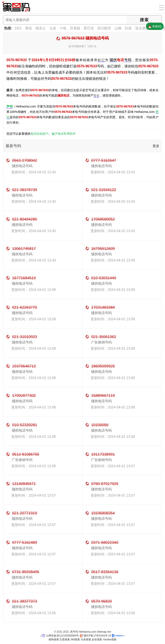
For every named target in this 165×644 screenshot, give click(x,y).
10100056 (100, 425)
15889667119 (103, 396)
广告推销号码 (101, 342)
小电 (63, 28)
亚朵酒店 (142, 28)
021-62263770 (24, 307)
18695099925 (103, 366)
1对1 (18, 28)
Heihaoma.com (88, 632)
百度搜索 (65, 639)
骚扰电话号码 (22, 166)
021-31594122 (104, 190)
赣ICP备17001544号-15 (95, 636)
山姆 (118, 28)
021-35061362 (104, 337)
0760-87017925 (105, 484)
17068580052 (103, 219)
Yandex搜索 (110, 639)
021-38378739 (24, 190)
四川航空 (104, 28)
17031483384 (103, 307)
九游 (53, 28)
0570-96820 (102, 601)
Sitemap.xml (104, 632)
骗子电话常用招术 (64, 134)
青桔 (29, 28)
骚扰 (113, 60)
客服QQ (155, 26)
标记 (101, 60)
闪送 (128, 28)
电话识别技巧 (40, 134)
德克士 (41, 28)
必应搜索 (97, 639)
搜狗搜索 (54, 639)
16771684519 (24, 278)
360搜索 (75, 639)
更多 (156, 146)
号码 (128, 60)
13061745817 (24, 249)
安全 (96, 95)
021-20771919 (24, 513)
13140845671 (24, 484)
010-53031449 (104, 278)
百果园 (75, 28)
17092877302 (24, 396)
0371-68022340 (105, 543)
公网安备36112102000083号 (60, 636)
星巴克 (89, 28)
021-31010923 (24, 337)
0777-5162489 (24, 543)
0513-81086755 (26, 454)
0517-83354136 (105, 572)
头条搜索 (86, 639)
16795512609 (103, 249)
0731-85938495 (26, 572)
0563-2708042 (24, 160)
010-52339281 (24, 425)
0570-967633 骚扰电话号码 (85, 38)
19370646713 (24, 366)
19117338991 (103, 454)
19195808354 (103, 513)
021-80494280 (24, 219)
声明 (10, 106)
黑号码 (74, 632)
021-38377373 (24, 601)
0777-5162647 (104, 160)
